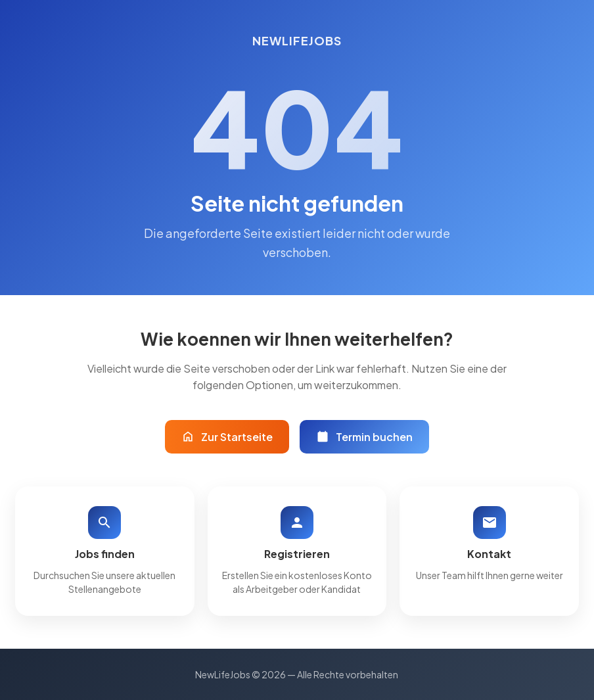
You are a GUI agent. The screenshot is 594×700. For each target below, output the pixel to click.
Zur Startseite (227, 437)
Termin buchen (364, 437)
